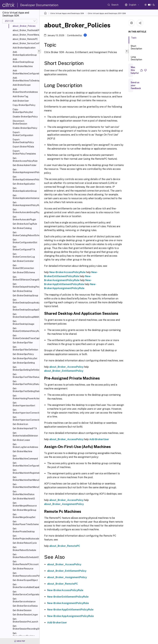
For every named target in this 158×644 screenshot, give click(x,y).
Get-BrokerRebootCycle (25, 543)
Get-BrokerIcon (20, 424)
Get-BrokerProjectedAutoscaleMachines (25, 537)
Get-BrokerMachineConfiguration (25, 464)
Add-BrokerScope (22, 85)
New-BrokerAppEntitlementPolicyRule (70, 610)
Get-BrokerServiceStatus (25, 606)
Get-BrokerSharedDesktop (24, 635)
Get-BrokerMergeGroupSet (24, 516)
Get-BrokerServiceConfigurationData (25, 593)
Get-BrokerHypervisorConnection (25, 411)
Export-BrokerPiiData (23, 147)
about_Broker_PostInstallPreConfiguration (25, 30)
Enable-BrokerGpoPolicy (25, 128)
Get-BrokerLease (21, 440)
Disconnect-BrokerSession (20, 122)
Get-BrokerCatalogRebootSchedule (25, 234)
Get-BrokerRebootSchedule (24, 549)
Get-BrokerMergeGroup (24, 510)
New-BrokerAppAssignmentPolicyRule (71, 616)
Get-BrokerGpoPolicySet (25, 358)
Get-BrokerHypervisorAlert (24, 404)
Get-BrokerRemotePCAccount (25, 563)
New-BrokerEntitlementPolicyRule (68, 597)
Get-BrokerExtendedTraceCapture (25, 337)
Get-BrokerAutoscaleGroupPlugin (25, 211)
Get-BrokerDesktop (22, 291)
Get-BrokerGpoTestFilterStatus (25, 376)
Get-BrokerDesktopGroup (25, 296)
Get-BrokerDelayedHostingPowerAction (25, 285)
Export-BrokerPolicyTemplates (24, 152)
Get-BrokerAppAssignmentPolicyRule (25, 171)
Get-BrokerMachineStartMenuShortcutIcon (25, 479)
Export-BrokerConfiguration (23, 134)
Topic (134, 39)
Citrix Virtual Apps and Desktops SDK (67, 13)
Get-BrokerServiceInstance (24, 600)
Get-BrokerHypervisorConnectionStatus (25, 418)
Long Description (136, 60)
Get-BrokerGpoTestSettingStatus (25, 390)
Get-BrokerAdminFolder (25, 165)
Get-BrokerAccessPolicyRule (25, 160)
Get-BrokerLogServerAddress (25, 446)
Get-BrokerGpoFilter (23, 343)
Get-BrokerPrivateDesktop (24, 530)
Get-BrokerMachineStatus (24, 493)
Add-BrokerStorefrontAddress (25, 91)
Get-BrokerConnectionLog (24, 255)
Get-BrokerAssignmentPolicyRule (25, 204)
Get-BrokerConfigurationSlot (25, 241)
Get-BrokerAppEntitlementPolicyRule (25, 178)
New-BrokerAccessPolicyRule (67, 272)
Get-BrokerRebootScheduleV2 (25, 556)
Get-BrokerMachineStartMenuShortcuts (25, 486)
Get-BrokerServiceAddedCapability (25, 586)
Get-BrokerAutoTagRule (25, 224)
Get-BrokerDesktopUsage (23, 323)
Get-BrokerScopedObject (25, 580)
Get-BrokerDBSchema (24, 272)
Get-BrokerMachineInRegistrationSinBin (25, 471)
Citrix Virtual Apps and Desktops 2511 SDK (107, 13)
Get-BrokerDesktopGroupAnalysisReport (25, 301)
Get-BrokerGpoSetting (24, 363)
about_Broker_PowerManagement (25, 35)
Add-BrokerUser (21, 101)
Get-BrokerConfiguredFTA (24, 248)
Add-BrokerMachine (23, 66)
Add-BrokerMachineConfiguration (25, 72)
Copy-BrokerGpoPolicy (24, 105)
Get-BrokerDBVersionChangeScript (25, 278)
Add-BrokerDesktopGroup (23, 61)
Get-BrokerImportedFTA (25, 428)
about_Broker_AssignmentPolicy (64, 504)
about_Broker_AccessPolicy (66, 367)
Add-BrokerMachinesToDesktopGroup (25, 79)
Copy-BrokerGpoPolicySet (23, 111)
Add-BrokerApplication (24, 48)
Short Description (136, 49)
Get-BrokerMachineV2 (24, 499)
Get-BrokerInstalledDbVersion (25, 434)
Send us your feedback (136, 85)
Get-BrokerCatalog (22, 228)
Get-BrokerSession (22, 610)
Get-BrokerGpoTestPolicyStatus (25, 383)
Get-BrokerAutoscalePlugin (24, 218)
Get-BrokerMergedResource (25, 504)
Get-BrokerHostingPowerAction (25, 397)
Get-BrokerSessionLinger (25, 615)
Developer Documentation (39, 5)
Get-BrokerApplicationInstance (25, 197)
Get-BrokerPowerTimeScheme (25, 523)
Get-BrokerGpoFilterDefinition (25, 348)
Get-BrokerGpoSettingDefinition (25, 368)
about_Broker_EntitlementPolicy (64, 371)
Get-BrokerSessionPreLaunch (25, 620)
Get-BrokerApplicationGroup (25, 190)
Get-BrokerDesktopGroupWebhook (25, 316)
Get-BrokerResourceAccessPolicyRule (25, 574)
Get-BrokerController (23, 261)
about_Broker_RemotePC (25, 39)
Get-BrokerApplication (24, 184)
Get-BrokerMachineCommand (25, 457)
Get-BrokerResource (23, 569)
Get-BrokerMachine (22, 451)
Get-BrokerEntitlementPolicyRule (25, 330)
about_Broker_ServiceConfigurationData (25, 43)
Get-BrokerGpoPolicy (23, 354)
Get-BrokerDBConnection (23, 267)
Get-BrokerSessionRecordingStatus (25, 627)
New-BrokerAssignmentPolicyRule (68, 603)
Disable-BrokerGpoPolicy (25, 117)
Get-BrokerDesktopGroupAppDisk (25, 308)
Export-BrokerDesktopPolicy (23, 141)
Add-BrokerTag (20, 96)
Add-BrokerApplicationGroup (25, 53)
